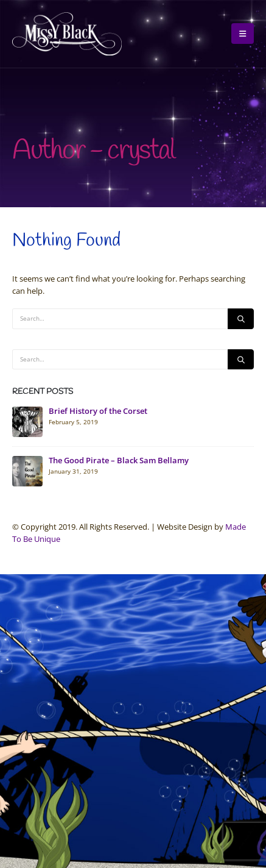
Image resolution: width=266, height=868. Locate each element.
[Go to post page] (27, 421)
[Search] (241, 319)
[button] (243, 34)
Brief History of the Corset (98, 411)
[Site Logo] (67, 34)
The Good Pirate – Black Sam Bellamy (119, 460)
